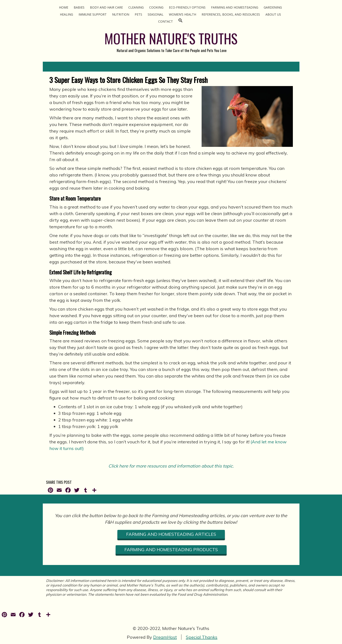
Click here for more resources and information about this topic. (171, 466)
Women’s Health (183, 14)
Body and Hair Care (106, 7)
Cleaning (136, 7)
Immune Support (93, 14)
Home (64, 7)
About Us (273, 14)
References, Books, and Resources (231, 14)
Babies (79, 7)
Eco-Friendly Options (187, 7)
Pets (138, 14)
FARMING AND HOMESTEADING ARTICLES (171, 534)
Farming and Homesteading (235, 7)
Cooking (156, 7)
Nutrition (121, 14)
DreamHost (165, 637)
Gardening (273, 7)
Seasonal (156, 14)
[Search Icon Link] (181, 21)
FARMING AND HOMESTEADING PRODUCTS (171, 550)
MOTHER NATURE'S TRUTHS (171, 38)
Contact (166, 21)
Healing (66, 14)
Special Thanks (202, 637)
